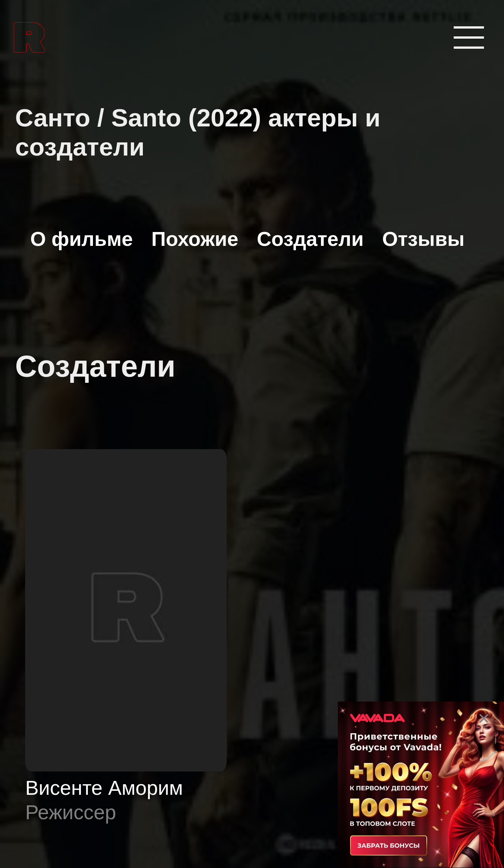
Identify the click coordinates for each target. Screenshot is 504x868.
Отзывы (423, 239)
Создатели (310, 239)
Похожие (195, 239)
